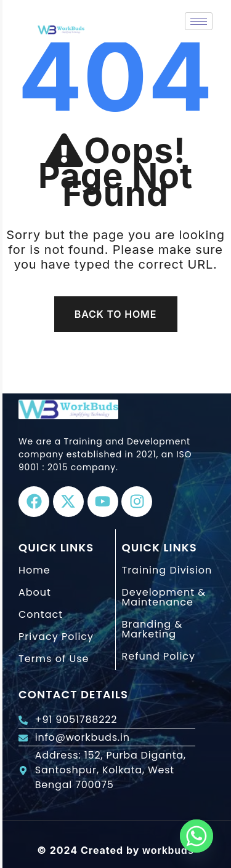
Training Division (167, 570)
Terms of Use (54, 659)
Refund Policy (159, 656)
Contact (41, 614)
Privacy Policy (56, 637)
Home (34, 570)
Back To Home (115, 314)
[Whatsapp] (197, 836)
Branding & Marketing (152, 629)
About (35, 592)
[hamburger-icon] (199, 21)
